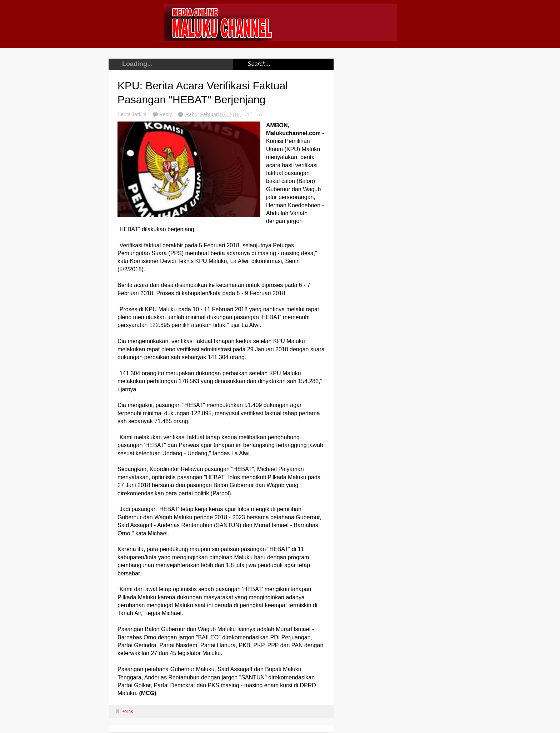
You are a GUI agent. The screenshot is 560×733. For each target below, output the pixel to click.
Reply (166, 114)
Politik (127, 712)
